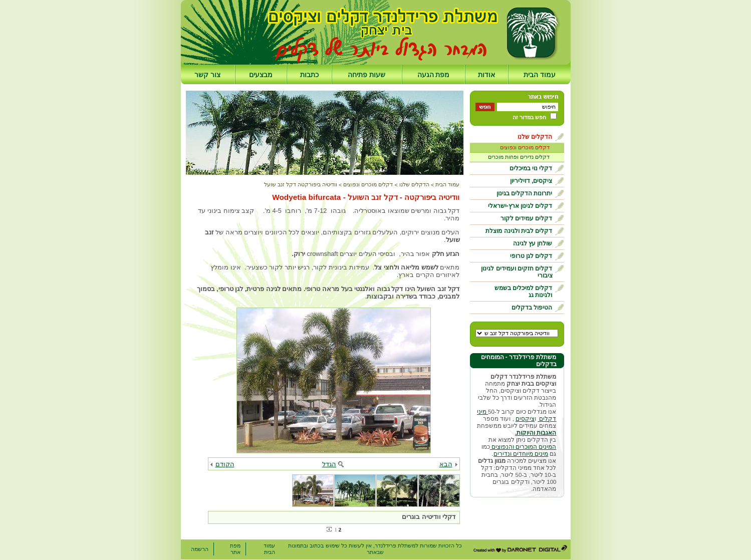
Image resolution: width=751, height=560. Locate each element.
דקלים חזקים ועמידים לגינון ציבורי (517, 272)
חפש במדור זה (529, 117)
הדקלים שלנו (535, 137)
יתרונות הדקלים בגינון (525, 193)
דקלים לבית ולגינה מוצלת (519, 231)
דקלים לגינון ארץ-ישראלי (520, 206)
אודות (486, 75)
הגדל (329, 464)
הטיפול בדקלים (532, 308)
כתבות (309, 75)
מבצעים (261, 75)
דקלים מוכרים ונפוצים (525, 147)
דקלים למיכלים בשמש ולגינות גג (524, 292)
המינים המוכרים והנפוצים (523, 447)
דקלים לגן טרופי (531, 256)
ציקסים (525, 419)
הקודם (225, 464)
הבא (446, 464)
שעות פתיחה (366, 75)
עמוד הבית (540, 75)
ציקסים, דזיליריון (531, 181)
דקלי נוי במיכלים (531, 168)
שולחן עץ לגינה (533, 243)
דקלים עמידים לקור (527, 218)
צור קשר (207, 75)
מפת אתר (235, 549)
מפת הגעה (434, 75)
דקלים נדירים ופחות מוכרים (519, 157)
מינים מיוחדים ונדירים (521, 454)
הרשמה (200, 549)
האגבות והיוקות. (536, 433)
